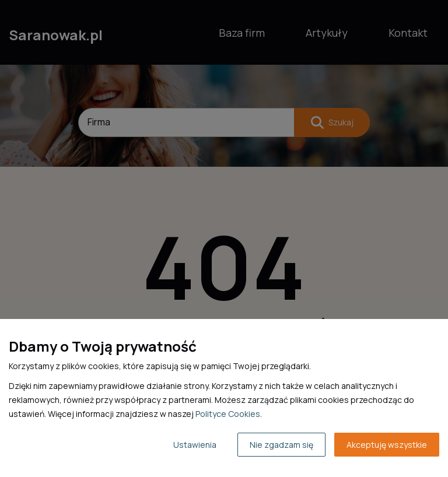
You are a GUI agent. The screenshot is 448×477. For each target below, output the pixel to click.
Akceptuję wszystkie (387, 445)
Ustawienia (195, 445)
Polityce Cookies (228, 414)
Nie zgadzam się (281, 445)
